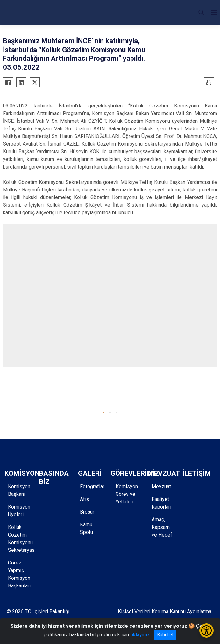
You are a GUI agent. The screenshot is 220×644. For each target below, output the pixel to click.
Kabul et (165, 635)
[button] (104, 413)
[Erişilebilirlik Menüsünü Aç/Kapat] (206, 630)
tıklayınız (140, 635)
